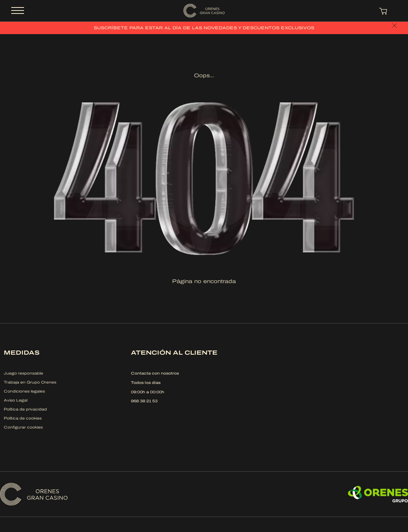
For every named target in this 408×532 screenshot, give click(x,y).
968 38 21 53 (144, 401)
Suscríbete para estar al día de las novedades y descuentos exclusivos (204, 28)
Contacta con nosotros (155, 373)
